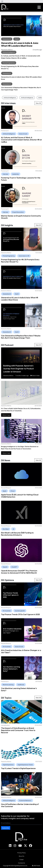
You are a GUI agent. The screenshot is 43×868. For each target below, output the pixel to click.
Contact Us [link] (22, 863)
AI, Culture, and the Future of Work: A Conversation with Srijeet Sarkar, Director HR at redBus (21, 140)
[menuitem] (21, 853)
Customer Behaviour (25, 800)
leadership (16, 174)
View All (38, 103)
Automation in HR (24, 256)
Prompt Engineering (9, 63)
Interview (5, 174)
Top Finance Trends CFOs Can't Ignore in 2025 (20, 614)
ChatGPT (14, 567)
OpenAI (5, 567)
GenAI (17, 39)
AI (13, 529)
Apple (5, 491)
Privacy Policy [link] (21, 853)
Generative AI (7, 39)
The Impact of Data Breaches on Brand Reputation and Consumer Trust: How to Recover (18, 730)
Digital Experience (8, 765)
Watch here (6, 415)
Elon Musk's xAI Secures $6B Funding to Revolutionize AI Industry (17, 534)
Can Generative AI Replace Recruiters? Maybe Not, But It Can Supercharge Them (21, 337)
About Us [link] (21, 856)
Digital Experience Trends (25, 765)
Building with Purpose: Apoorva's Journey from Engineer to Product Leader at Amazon (19, 369)
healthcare (21, 685)
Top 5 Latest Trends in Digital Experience (18, 768)
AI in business (7, 611)
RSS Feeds (36, 866)
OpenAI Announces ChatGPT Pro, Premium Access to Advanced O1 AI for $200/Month (19, 572)
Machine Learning (8, 685)
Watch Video (35, 375)
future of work (23, 134)
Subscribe (6, 828)
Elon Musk (6, 529)
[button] (2, 1)
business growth (20, 611)
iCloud (12, 491)
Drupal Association (18, 212)
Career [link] (21, 859)
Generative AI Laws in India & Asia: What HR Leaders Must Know (20, 44)
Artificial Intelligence (9, 52)
